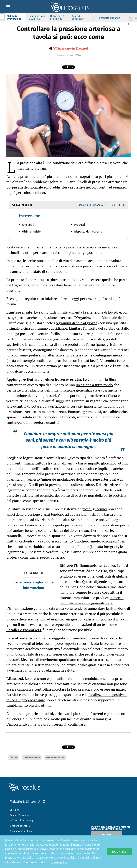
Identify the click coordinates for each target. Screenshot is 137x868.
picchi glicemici (95, 509)
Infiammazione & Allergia (37, 18)
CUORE (13, 758)
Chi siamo (15, 819)
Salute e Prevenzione (20, 825)
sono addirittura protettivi (64, 187)
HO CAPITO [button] (119, 852)
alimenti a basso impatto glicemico (89, 463)
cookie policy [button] (59, 862)
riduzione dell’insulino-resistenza (43, 469)
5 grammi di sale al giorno (77, 323)
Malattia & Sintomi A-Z (92, 205)
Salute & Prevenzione (14, 18)
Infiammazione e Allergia (22, 830)
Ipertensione (31, 216)
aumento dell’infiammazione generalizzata (92, 600)
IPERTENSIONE (32, 758)
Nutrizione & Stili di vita (57, 18)
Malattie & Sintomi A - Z (27, 811)
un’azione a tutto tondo (94, 385)
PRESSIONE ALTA (55, 758)
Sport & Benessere (78, 18)
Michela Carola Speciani (70, 48)
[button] (119, 205)
